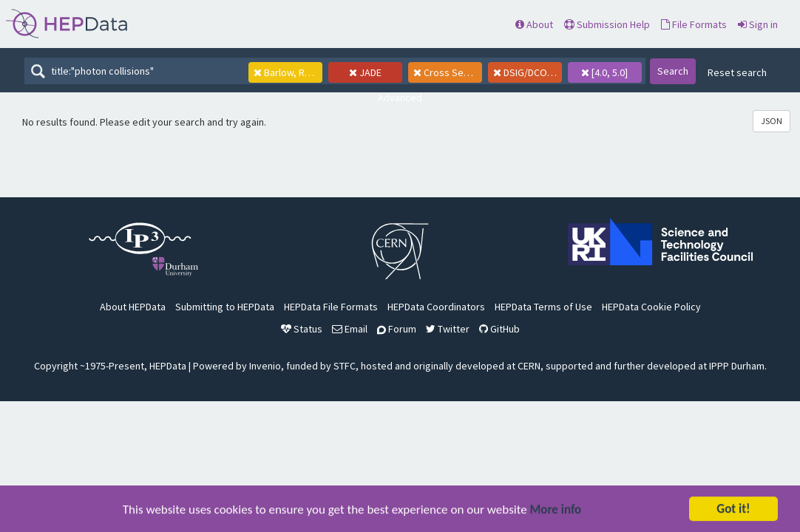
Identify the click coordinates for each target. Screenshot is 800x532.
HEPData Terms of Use (543, 307)
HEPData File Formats (331, 307)
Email (350, 329)
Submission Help (607, 24)
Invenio (265, 366)
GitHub (499, 329)
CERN (529, 366)
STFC (345, 366)
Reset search (737, 72)
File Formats (694, 24)
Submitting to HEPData (225, 307)
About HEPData (133, 307)
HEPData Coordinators (436, 307)
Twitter (448, 329)
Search (673, 71)
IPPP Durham (737, 366)
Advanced (400, 98)
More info (556, 511)
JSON (772, 121)
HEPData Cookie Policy (651, 307)
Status (302, 329)
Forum (397, 329)
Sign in (758, 24)
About (534, 24)
